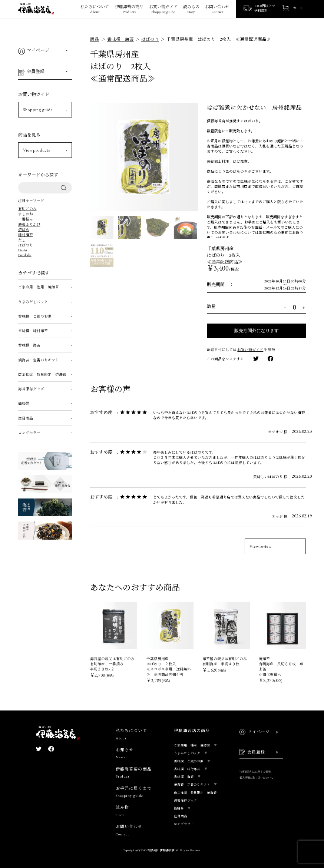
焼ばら (24, 230)
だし (22, 240)
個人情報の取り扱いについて (256, 778)
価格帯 (24, 403)
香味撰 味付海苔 (33, 331)
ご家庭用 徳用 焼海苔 (39, 287)
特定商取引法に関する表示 (255, 772)
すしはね (26, 214)
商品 (95, 39)
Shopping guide (38, 110)
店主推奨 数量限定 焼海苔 (42, 375)
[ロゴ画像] (36, 11)
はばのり (26, 245)
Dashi (23, 250)
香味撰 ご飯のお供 (35, 316)
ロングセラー (29, 433)
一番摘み (26, 219)
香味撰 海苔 (29, 345)
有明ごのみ (27, 209)
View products (37, 150)
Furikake (25, 255)
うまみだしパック (33, 302)
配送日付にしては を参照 (241, 350)
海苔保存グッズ (31, 389)
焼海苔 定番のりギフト (39, 360)
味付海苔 (26, 235)
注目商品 (26, 418)
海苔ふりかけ (29, 224)
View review (260, 546)
